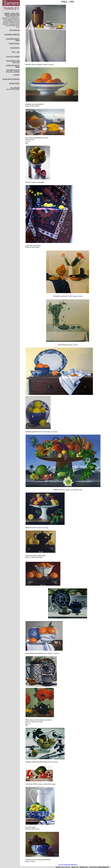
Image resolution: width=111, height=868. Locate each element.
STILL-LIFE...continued (13, 57)
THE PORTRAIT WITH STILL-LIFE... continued (13, 71)
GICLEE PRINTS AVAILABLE (11, 79)
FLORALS (17, 75)
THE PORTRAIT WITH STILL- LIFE (13, 62)
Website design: (99, 867)
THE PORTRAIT (15, 48)
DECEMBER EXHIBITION (12, 35)
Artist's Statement (14, 30)
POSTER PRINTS (14, 83)
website (84, 867)
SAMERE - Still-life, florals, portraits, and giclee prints (12, 14)
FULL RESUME (15, 88)
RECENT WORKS (14, 44)
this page (75, 867)
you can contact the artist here (68, 864)
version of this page (63, 867)
